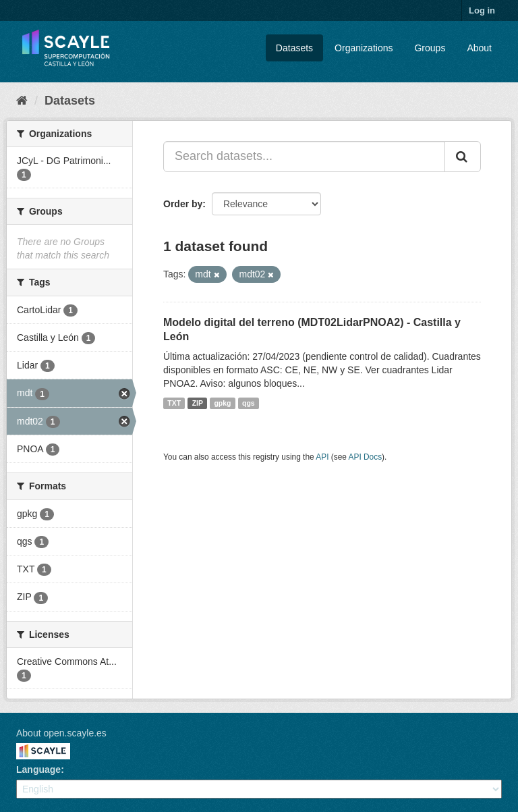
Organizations (364, 48)
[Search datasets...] (304, 157)
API (322, 457)
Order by (183, 204)
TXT (174, 403)
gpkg (222, 403)
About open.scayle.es (61, 733)
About (479, 48)
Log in (482, 10)
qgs (249, 403)
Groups (430, 48)
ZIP (198, 403)
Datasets (294, 48)
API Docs (366, 457)
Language (38, 769)
